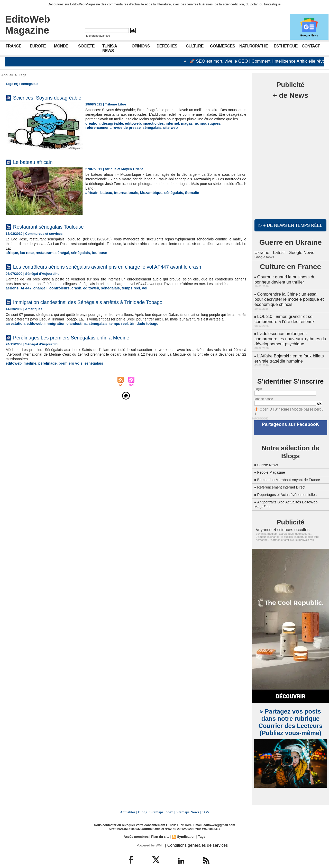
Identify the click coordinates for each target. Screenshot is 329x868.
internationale (123, 193)
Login (258, 381)
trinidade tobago (132, 339)
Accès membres (137, 827)
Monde (61, 46)
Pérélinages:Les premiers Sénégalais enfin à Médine (85, 353)
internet (165, 128)
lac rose (25, 253)
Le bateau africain (38, 162)
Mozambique (146, 193)
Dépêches (167, 46)
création (92, 128)
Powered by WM (148, 836)
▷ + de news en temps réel (291, 224)
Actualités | (130, 803)
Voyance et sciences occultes (279, 521)
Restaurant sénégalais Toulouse (57, 226)
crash (71, 300)
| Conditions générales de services (193, 836)
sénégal (58, 253)
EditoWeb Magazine (28, 25)
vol (133, 300)
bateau (105, 193)
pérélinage (44, 379)
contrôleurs (55, 300)
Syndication (185, 827)
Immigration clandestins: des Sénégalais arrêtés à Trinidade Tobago (106, 313)
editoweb (129, 128)
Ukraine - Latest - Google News (283, 251)
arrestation (14, 339)
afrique (11, 253)
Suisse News (269, 452)
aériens (12, 300)
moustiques (200, 128)
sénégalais (111, 132)
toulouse (92, 253)
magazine (181, 128)
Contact (311, 46)
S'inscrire (279, 401)
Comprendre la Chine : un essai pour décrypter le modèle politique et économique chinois (289, 296)
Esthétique (286, 46)
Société (86, 46)
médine (28, 379)
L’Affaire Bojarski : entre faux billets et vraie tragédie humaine (290, 351)
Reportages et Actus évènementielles (291, 486)
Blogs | (144, 803)
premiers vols (65, 379)
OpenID (265, 401)
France (13, 46)
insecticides (148, 128)
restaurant (41, 253)
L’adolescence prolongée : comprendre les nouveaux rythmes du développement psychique (289, 333)
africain (91, 193)
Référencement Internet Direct (285, 479)
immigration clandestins (60, 339)
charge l (38, 300)
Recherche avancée (97, 36)
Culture (195, 46)
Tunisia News (110, 48)
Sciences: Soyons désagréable (56, 97)
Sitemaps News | (188, 803)
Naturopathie (254, 46)
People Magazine (273, 459)
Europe (38, 46)
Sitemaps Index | (162, 803)
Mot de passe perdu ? (303, 401)
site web (128, 132)
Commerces (222, 46)
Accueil (7, 75)
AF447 (24, 300)
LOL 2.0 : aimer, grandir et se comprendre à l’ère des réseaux (283, 314)
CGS (204, 803)
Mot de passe (264, 391)
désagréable (110, 128)
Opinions (141, 46)
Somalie (183, 193)
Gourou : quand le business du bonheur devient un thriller (284, 277)
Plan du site (160, 827)
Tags (22, 75)
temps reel (120, 300)
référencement (222, 128)
